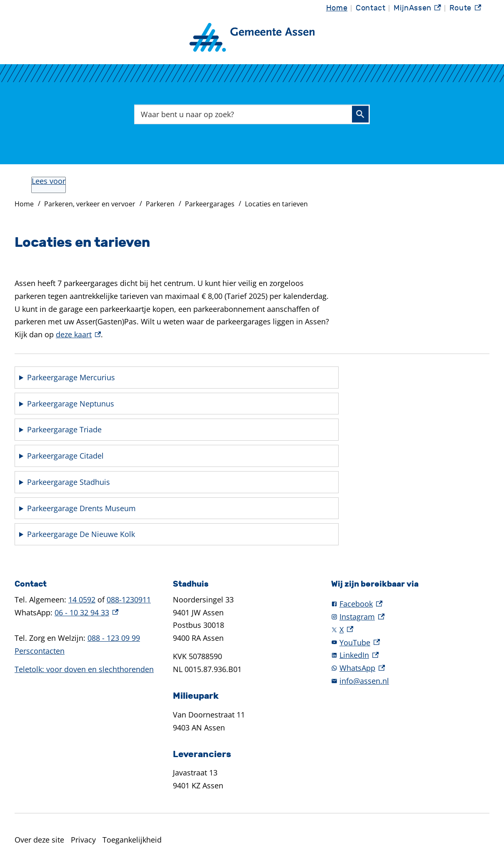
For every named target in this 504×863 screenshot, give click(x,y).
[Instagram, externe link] (410, 617)
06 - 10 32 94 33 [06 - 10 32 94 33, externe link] (86, 612)
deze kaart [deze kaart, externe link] (78, 334)
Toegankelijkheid (132, 840)
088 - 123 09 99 (114, 638)
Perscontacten (40, 651)
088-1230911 (129, 600)
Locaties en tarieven (276, 204)
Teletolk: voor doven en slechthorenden (84, 669)
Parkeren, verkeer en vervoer (90, 204)
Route (465, 8)
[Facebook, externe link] (410, 604)
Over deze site (39, 840)
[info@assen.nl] (410, 681)
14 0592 (82, 600)
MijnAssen (417, 8)
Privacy (83, 840)
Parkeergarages (210, 204)
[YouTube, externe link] (410, 643)
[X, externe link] (410, 630)
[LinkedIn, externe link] (410, 655)
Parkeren (160, 204)
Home (337, 8)
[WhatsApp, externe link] (410, 668)
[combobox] (252, 114)
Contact (371, 8)
